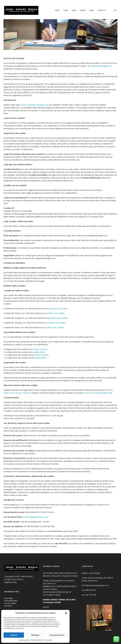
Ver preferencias (57, 635)
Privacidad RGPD (37, 640)
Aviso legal (48, 640)
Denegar (35, 635)
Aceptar (14, 635)
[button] (66, 613)
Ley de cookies (24, 640)
